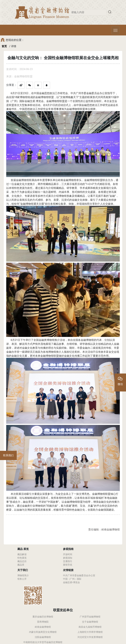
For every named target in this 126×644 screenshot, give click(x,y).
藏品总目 (22, 561)
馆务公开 (22, 579)
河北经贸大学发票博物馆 (90, 637)
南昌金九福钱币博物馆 (90, 627)
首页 (4, 46)
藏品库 (21, 565)
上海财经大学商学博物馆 (90, 632)
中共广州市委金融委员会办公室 (79, 575)
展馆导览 (68, 565)
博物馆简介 (23, 575)
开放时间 (68, 554)
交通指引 (68, 561)
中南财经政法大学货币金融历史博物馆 (43, 642)
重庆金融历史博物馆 (43, 617)
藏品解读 (22, 554)
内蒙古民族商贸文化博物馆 (43, 632)
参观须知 (68, 558)
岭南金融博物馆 (43, 627)
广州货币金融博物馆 (90, 617)
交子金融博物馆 (90, 622)
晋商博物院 (43, 622)
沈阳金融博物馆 (43, 637)
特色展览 (22, 558)
